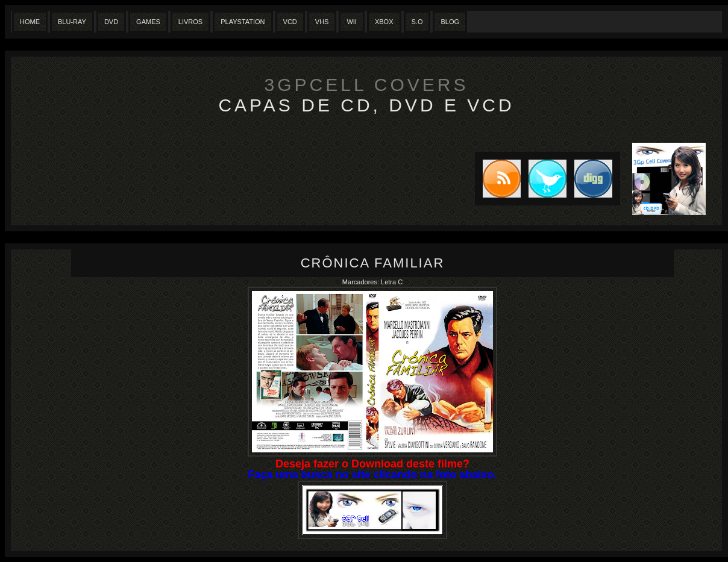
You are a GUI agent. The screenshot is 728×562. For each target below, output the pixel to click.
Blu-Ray (72, 22)
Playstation (243, 22)
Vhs (322, 22)
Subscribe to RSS (498, 179)
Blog (450, 22)
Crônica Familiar (373, 263)
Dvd (111, 22)
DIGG (593, 179)
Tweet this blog (544, 179)
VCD (290, 22)
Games (148, 22)
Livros (190, 22)
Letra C (392, 282)
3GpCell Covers (367, 85)
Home (30, 22)
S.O (417, 22)
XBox (384, 22)
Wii (352, 22)
